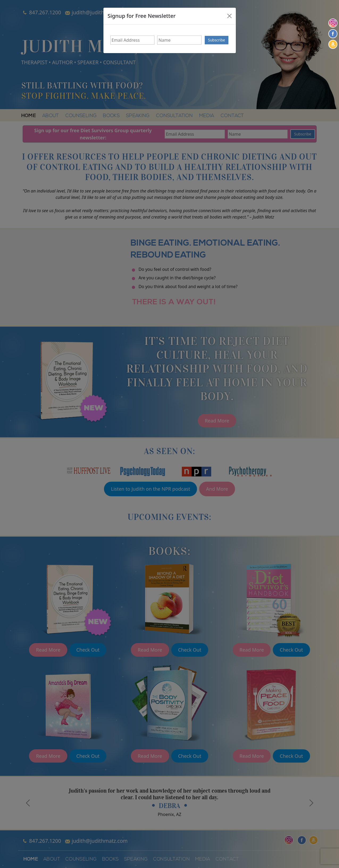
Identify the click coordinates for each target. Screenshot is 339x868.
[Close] (229, 16)
